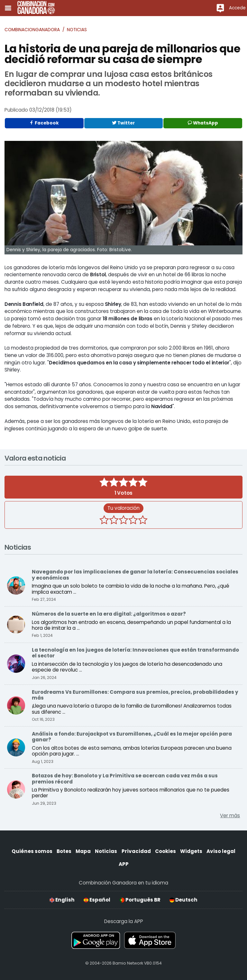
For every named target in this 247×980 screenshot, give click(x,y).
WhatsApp (203, 123)
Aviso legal (221, 851)
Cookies (165, 851)
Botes (64, 851)
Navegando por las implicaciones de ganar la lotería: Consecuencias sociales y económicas (135, 575)
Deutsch (183, 900)
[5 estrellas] (143, 521)
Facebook (44, 123)
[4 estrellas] (133, 521)
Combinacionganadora (32, 30)
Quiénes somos (32, 851)
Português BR (140, 900)
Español (97, 900)
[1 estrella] (104, 521)
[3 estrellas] (123, 521)
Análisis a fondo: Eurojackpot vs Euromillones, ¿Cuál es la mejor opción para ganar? (132, 737)
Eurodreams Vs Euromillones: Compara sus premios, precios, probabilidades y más (135, 695)
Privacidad (136, 851)
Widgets (191, 851)
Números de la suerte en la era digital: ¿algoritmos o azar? (109, 614)
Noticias (77, 30)
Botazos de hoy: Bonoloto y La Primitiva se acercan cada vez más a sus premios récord (125, 779)
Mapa (83, 851)
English (62, 900)
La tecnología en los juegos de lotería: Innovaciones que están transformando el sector (135, 653)
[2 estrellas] (114, 521)
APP (124, 864)
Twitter (123, 123)
